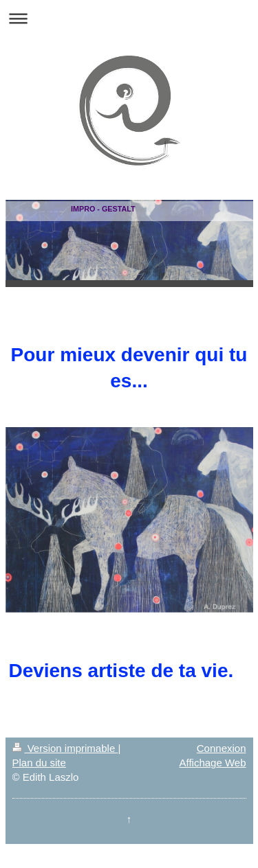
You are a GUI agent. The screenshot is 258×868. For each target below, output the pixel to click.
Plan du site (39, 763)
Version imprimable (65, 748)
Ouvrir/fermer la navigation (129, 18)
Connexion (222, 748)
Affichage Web (212, 763)
